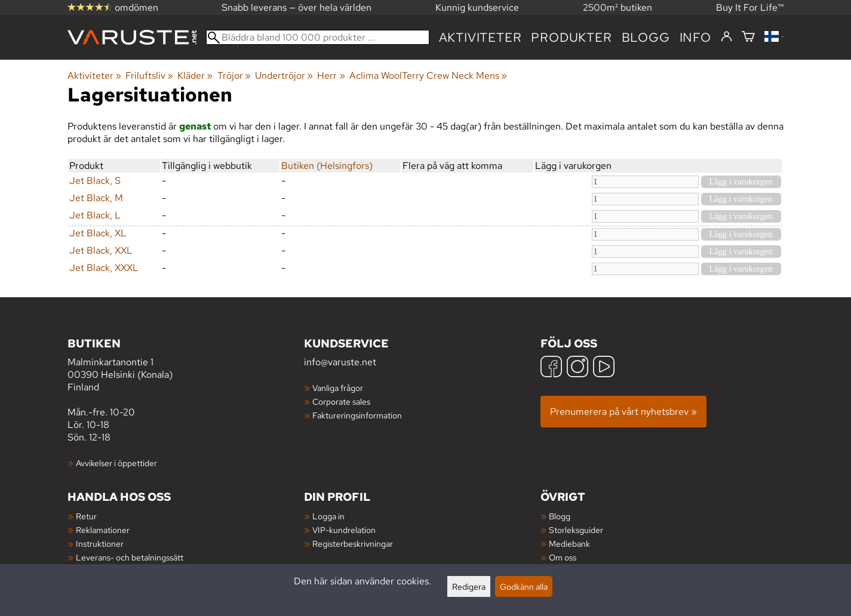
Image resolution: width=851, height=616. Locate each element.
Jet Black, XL (98, 233)
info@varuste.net (340, 362)
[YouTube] (604, 368)
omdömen (113, 7)
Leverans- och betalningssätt (130, 557)
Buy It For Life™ (750, 7)
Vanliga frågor (338, 388)
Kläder (195, 76)
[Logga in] (726, 37)
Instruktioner (100, 543)
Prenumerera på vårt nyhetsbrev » (623, 412)
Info (695, 37)
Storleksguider (576, 530)
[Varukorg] (748, 37)
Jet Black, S (95, 181)
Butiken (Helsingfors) (327, 166)
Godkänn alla (524, 586)
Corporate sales (341, 401)
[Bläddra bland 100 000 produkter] (318, 37)
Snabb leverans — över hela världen (297, 7)
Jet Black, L (95, 215)
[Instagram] (577, 368)
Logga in (328, 516)
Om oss (563, 557)
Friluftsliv (149, 76)
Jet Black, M (96, 198)
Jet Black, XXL (101, 250)
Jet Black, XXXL (104, 268)
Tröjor (234, 76)
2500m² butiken (617, 7)
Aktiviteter (480, 37)
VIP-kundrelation (344, 530)
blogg (646, 37)
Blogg (560, 516)
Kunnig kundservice (477, 7)
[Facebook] (551, 368)
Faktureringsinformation (357, 415)
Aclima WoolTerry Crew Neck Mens (428, 76)
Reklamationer (103, 530)
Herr (331, 76)
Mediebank (569, 543)
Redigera (469, 586)
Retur (86, 516)
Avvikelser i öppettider (116, 463)
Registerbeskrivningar (353, 543)
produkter (571, 37)
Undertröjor (284, 76)
